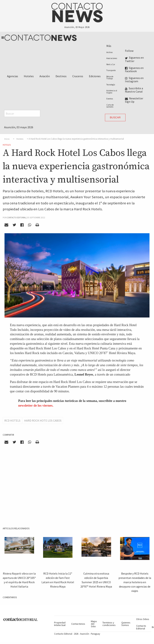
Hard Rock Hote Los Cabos (43, 420)
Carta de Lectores (110, 106)
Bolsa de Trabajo (110, 77)
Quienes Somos (126, 624)
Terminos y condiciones (109, 624)
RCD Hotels (12, 420)
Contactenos (78, 624)
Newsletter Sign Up (134, 100)
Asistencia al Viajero (112, 92)
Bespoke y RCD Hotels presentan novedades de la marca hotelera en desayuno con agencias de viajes (135, 582)
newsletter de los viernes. (36, 406)
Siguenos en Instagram (134, 80)
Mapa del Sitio (94, 624)
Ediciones (95, 76)
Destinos (61, 76)
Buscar (115, 117)
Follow (129, 51)
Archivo (109, 52)
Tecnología (111, 85)
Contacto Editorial (141, 627)
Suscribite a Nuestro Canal (134, 90)
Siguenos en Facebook (134, 69)
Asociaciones (112, 58)
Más (109, 46)
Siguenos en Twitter (134, 59)
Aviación (45, 76)
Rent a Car (111, 64)
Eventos (110, 99)
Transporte (111, 70)
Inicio (7, 139)
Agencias (13, 76)
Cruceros (78, 76)
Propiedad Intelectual (60, 624)
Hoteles (29, 76)
